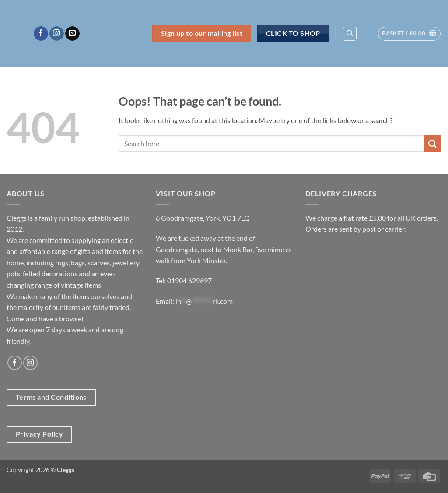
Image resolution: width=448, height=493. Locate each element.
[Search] (350, 34)
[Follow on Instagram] (57, 34)
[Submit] (433, 143)
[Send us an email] (72, 34)
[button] (409, 34)
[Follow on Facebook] (41, 34)
